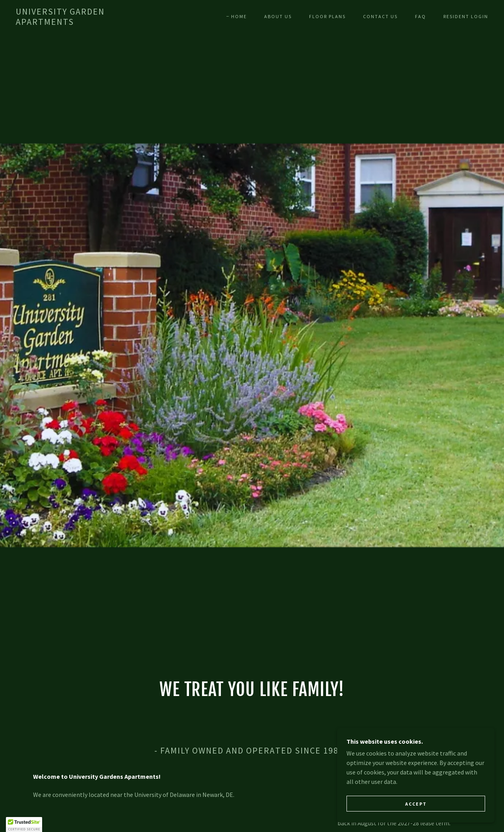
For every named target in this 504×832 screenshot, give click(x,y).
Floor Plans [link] (327, 16)
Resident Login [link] (466, 16)
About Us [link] (278, 16)
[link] (80, 22)
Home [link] (239, 16)
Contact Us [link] (380, 16)
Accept (416, 820)
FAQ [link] (421, 16)
